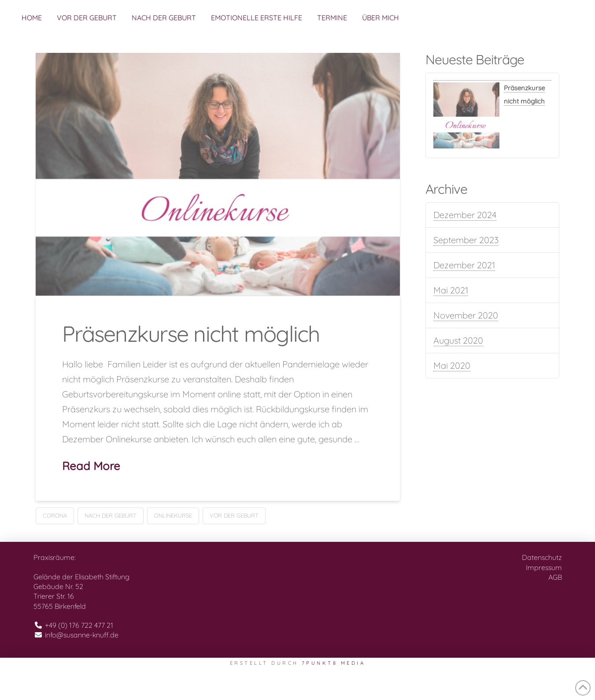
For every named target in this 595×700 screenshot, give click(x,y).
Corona (55, 515)
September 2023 (466, 240)
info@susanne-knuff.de (82, 635)
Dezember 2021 (464, 265)
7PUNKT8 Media (333, 663)
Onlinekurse (173, 515)
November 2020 (466, 315)
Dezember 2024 (465, 215)
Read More (91, 466)
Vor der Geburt (234, 515)
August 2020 (458, 340)
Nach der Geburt (111, 515)
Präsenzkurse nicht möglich (191, 334)
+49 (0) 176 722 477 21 (79, 625)
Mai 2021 (451, 290)
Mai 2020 (452, 365)
